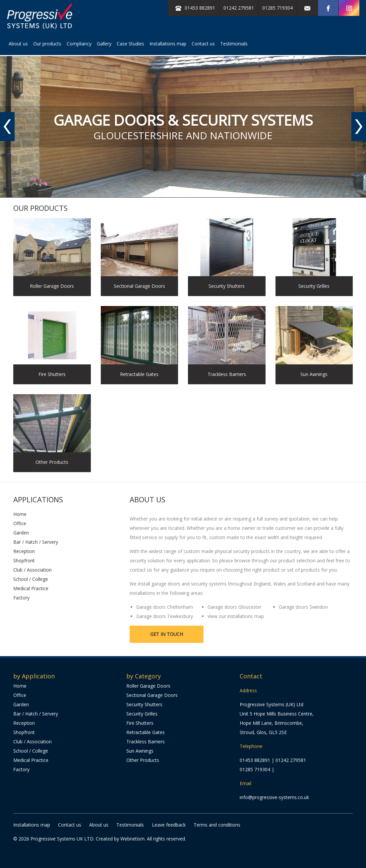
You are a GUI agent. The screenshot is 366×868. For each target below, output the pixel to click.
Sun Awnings (140, 751)
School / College (31, 579)
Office (20, 523)
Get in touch (167, 634)
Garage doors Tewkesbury (165, 616)
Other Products (143, 760)
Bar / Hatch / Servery (36, 542)
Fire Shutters (140, 723)
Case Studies (130, 44)
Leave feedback (169, 825)
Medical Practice (31, 588)
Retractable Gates (146, 732)
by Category (144, 676)
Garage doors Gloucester (235, 607)
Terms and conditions (217, 825)
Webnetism (132, 839)
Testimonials (234, 44)
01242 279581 (239, 8)
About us (18, 44)
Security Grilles (142, 714)
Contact (251, 676)
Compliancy (79, 44)
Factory (21, 598)
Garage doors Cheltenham (165, 607)
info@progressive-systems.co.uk (274, 797)
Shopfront (24, 560)
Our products (47, 44)
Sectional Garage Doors (152, 695)
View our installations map (236, 616)
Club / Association (32, 570)
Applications (38, 499)
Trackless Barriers (146, 742)
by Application (34, 676)
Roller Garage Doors (148, 686)
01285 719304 (277, 8)
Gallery (104, 44)
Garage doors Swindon (303, 607)
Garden (21, 533)
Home (20, 514)
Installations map (168, 44)
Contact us (203, 44)
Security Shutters (144, 704)
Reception (24, 551)
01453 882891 (255, 760)
